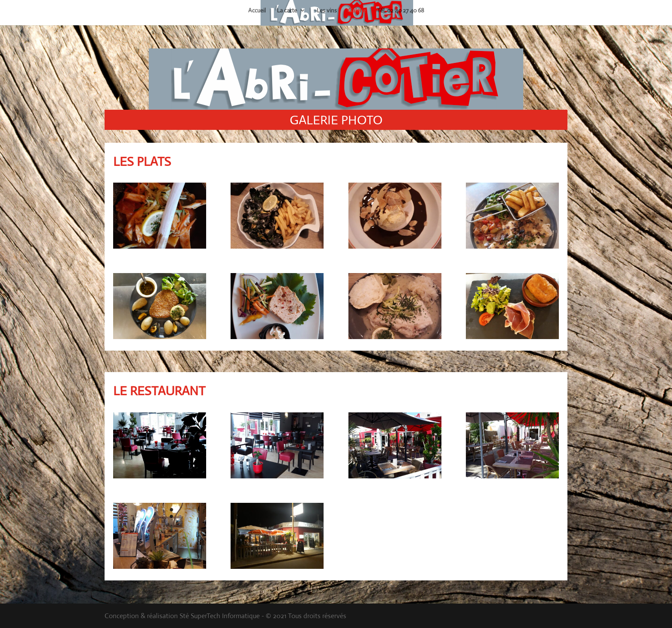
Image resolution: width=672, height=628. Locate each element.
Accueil (257, 11)
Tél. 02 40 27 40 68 (401, 11)
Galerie (357, 11)
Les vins (327, 11)
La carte (287, 11)
